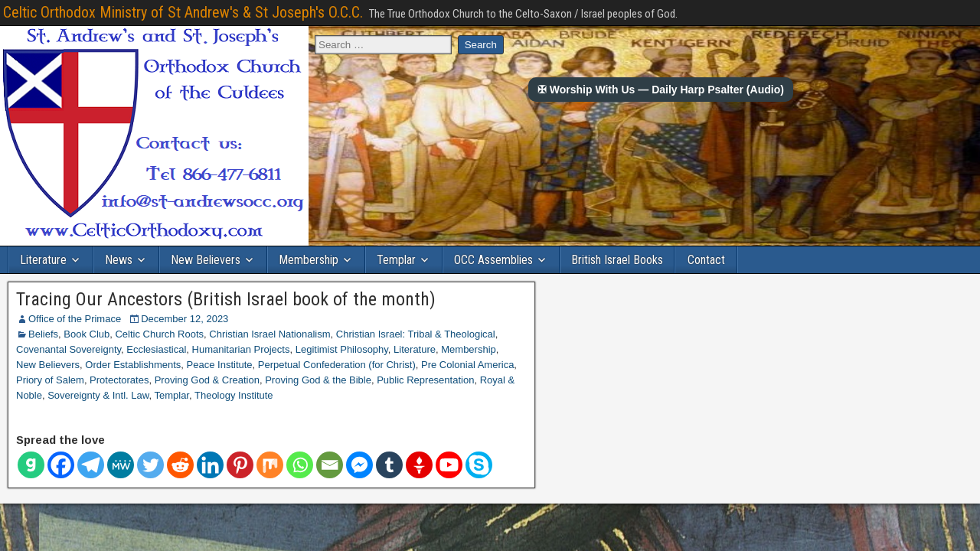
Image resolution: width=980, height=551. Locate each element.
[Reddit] (180, 465)
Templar (396, 260)
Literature (43, 260)
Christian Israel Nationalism (269, 334)
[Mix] (270, 465)
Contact (706, 260)
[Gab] (31, 465)
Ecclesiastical (156, 349)
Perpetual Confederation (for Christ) (337, 365)
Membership (309, 260)
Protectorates (119, 380)
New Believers (206, 260)
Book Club (87, 334)
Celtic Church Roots (159, 334)
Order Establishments (133, 365)
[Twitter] (150, 465)
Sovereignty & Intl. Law (98, 395)
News (119, 260)
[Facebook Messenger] (359, 465)
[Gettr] (419, 465)
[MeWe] (121, 465)
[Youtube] (449, 465)
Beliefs (43, 334)
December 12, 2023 (185, 319)
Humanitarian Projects (241, 349)
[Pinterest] (240, 465)
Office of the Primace (75, 319)
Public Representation (425, 380)
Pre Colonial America (467, 365)
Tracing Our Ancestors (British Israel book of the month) (226, 299)
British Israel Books (617, 260)
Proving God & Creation (207, 380)
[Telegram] (91, 465)
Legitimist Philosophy (342, 349)
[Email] (330, 465)
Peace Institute (220, 365)
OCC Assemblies (493, 260)
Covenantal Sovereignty (69, 349)
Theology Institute (234, 395)
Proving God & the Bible (318, 380)
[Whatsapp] (300, 465)
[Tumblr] (389, 465)
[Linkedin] (210, 465)
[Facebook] (61, 465)
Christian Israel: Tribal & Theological (416, 334)
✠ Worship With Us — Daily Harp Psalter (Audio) (661, 90)
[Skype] (479, 465)
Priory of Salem (50, 380)
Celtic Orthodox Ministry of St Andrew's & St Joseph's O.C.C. (183, 12)
